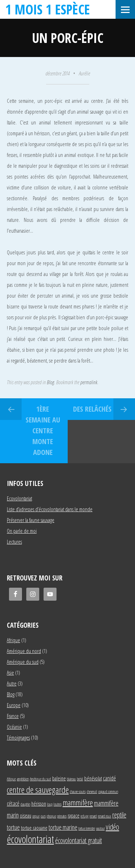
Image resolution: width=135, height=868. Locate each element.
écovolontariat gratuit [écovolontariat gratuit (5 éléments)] (78, 840)
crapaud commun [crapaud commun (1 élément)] (108, 792)
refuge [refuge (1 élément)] (85, 816)
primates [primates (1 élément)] (62, 816)
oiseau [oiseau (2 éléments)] (26, 816)
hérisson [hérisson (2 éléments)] (39, 804)
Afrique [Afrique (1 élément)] (11, 779)
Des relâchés (92, 409)
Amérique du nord (24, 651)
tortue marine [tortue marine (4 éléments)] (63, 827)
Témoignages (18, 737)
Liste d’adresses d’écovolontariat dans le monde (50, 509)
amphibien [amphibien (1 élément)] (23, 779)
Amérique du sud (23, 662)
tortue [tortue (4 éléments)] (13, 827)
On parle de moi (22, 531)
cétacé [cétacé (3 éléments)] (13, 803)
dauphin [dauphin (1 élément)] (25, 804)
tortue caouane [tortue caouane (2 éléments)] (34, 828)
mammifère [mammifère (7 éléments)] (78, 802)
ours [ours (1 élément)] (43, 816)
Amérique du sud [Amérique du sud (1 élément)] (40, 779)
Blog (50, 382)
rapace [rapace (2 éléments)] (74, 816)
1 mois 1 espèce (48, 9)
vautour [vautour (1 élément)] (100, 828)
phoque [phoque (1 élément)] (51, 816)
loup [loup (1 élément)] (50, 804)
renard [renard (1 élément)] (93, 816)
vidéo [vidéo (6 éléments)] (112, 827)
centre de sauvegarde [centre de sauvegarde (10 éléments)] (38, 790)
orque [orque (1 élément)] (36, 816)
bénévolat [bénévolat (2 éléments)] (93, 778)
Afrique (13, 640)
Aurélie (84, 73)
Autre (12, 683)
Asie (10, 672)
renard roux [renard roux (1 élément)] (105, 816)
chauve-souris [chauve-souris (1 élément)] (78, 792)
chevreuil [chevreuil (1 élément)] (92, 792)
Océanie (14, 727)
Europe (14, 705)
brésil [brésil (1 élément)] (80, 779)
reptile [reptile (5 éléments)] (119, 815)
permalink (89, 382)
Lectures (14, 542)
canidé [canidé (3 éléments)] (109, 778)
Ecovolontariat (19, 498)
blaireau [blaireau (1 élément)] (71, 779)
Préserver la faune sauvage (31, 520)
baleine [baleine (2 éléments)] (59, 778)
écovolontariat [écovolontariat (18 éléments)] (30, 839)
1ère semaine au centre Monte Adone (43, 431)
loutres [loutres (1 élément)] (58, 804)
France (13, 716)
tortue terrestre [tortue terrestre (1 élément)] (87, 828)
